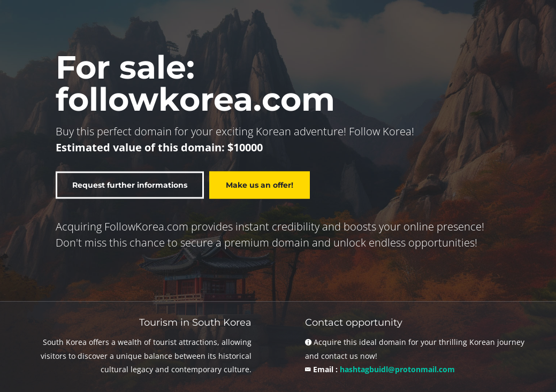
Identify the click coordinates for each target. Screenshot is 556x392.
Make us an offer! (260, 185)
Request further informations (130, 185)
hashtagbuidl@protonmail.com (397, 369)
